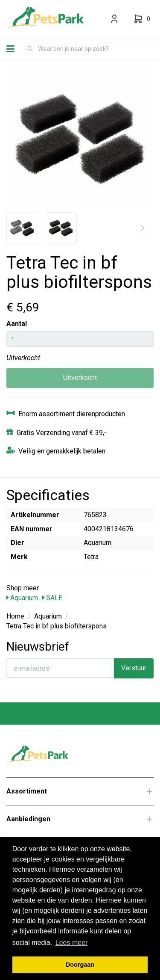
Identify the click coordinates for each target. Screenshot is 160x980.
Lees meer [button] (72, 943)
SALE (52, 598)
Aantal (17, 324)
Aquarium (22, 598)
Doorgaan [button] (80, 965)
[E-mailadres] (60, 668)
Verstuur (134, 668)
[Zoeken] (29, 49)
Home (15, 616)
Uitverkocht (80, 377)
